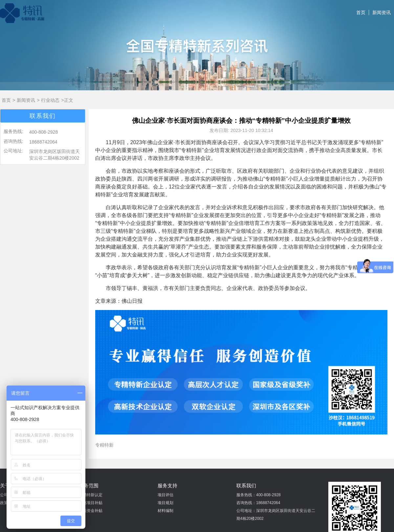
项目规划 (165, 503)
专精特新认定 (91, 495)
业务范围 (89, 486)
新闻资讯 (382, 12)
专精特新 (104, 445)
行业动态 (50, 100)
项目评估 (165, 495)
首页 (361, 12)
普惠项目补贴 (91, 503)
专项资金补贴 (91, 511)
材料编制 (165, 511)
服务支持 (167, 486)
